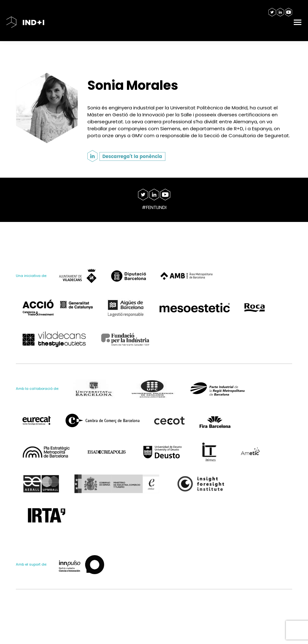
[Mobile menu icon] (298, 22)
